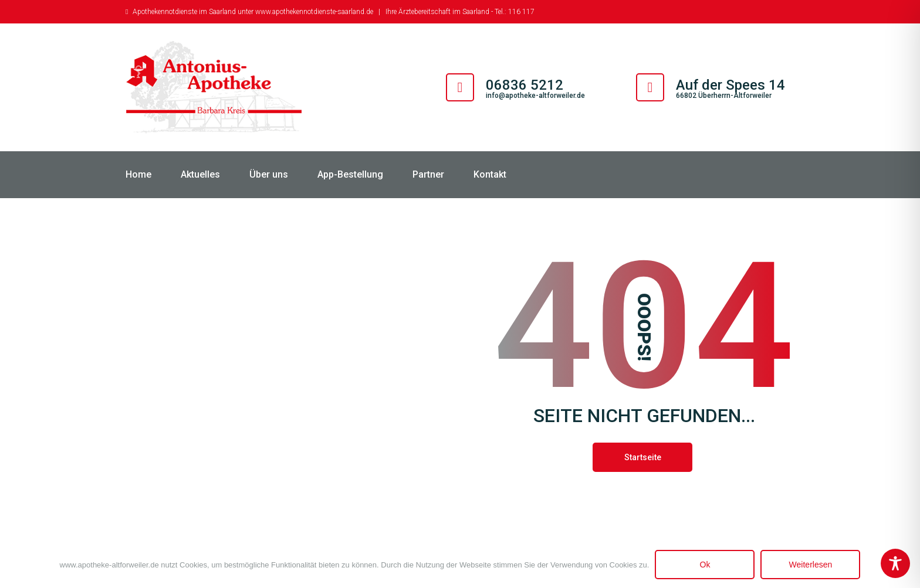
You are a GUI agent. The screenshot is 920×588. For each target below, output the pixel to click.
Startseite (643, 457)
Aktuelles (200, 174)
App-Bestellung (350, 174)
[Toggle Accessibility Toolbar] (895, 563)
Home (138, 174)
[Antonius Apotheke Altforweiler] (214, 87)
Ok (705, 565)
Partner (428, 174)
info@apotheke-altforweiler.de (535, 96)
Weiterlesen (811, 565)
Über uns (269, 174)
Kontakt (490, 174)
